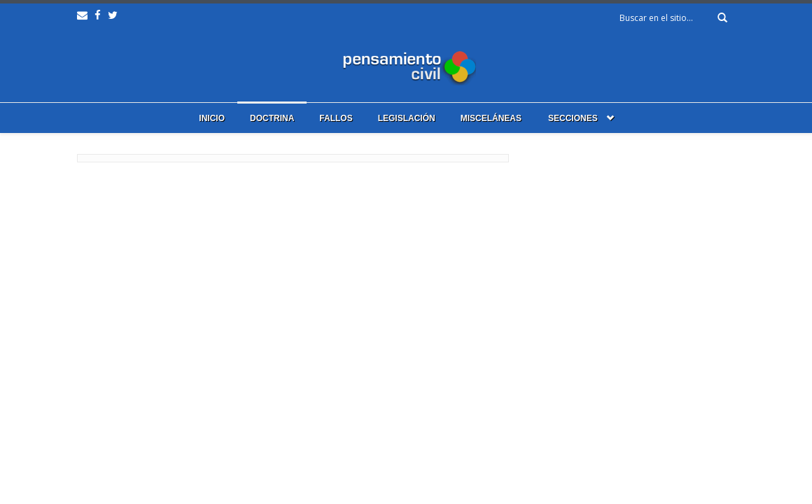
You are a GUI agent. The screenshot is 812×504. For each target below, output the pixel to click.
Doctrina (272, 118)
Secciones (573, 118)
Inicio (212, 118)
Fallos (336, 118)
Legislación (407, 118)
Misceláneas (491, 118)
